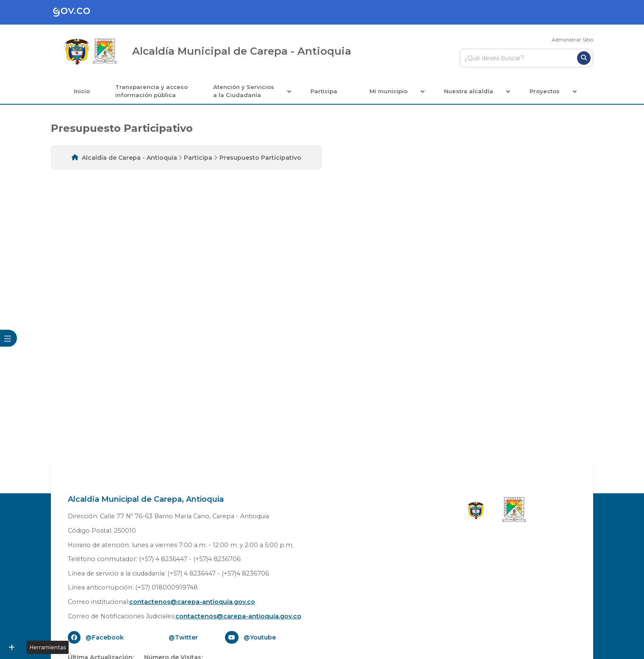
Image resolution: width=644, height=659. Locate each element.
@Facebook (105, 637)
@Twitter (183, 637)
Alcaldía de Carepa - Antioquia (129, 158)
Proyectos (545, 91)
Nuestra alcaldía (469, 91)
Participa (324, 91)
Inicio (82, 91)
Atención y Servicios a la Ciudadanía (244, 91)
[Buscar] (584, 58)
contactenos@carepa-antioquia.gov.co (192, 602)
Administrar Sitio (572, 40)
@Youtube (260, 637)
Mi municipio (389, 91)
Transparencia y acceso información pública (151, 91)
